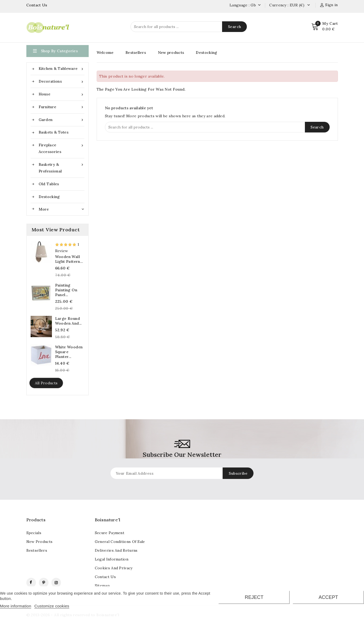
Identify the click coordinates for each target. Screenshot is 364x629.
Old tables (49, 184)
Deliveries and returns (116, 550)
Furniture (62, 107)
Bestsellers (136, 53)
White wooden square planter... (69, 352)
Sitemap (102, 586)
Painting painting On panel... (66, 290)
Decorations (62, 81)
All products (46, 383)
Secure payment (110, 533)
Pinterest (44, 583)
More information (16, 606)
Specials (34, 533)
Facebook (31, 583)
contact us (105, 577)
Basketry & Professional (62, 167)
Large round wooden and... (68, 321)
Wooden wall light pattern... (69, 259)
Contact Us (37, 5)
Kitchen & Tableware (62, 69)
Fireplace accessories (62, 148)
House (62, 94)
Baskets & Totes (54, 132)
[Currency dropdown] (308, 5)
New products (171, 53)
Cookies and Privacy (114, 568)
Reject (254, 597)
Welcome (105, 53)
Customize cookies (52, 606)
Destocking (49, 197)
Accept (328, 597)
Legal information (112, 559)
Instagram (56, 583)
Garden (62, 120)
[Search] (189, 27)
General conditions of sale (120, 542)
